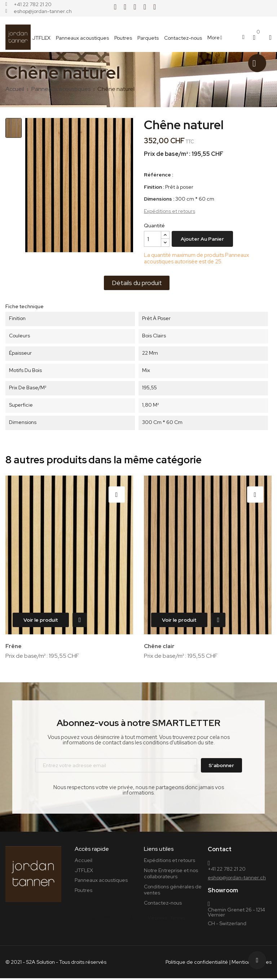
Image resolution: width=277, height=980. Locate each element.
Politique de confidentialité (197, 964)
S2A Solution (40, 964)
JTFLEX (84, 872)
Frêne (14, 646)
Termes (178, 920)
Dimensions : (159, 199)
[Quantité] (153, 239)
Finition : (154, 187)
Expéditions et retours (170, 211)
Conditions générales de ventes (173, 892)
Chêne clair (160, 646)
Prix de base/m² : (167, 154)
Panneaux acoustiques (101, 882)
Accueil (83, 862)
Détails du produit (137, 283)
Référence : (159, 175)
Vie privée (158, 920)
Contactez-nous (163, 905)
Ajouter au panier (202, 239)
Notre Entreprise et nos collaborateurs (171, 875)
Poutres (83, 892)
